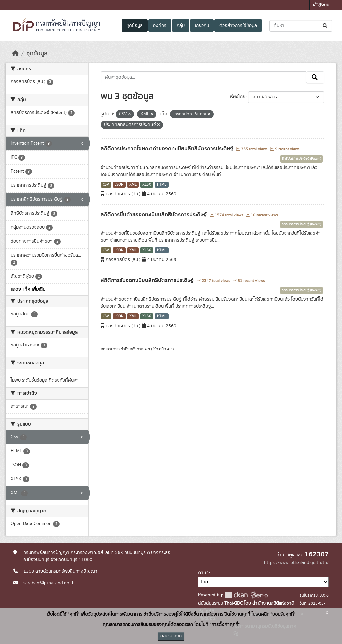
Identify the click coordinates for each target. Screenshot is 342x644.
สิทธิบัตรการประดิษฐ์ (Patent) (301, 159)
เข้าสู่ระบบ (321, 5)
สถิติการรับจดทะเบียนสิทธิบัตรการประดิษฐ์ (148, 280)
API (147, 349)
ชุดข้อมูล (134, 26)
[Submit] (325, 26)
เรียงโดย (238, 97)
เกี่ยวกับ (202, 26)
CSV (106, 185)
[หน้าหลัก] (15, 54)
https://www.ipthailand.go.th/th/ (296, 563)
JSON (119, 185)
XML (133, 185)
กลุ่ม (181, 26)
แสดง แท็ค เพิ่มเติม (28, 289)
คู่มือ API (166, 349)
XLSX (147, 185)
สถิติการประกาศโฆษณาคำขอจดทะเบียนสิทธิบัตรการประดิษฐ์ (167, 149)
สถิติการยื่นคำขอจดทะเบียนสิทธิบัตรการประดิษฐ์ (154, 215)
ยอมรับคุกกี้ (171, 636)
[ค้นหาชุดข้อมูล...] (301, 26)
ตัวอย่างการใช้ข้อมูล (238, 26)
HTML (162, 185)
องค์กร (160, 26)
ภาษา (203, 573)
